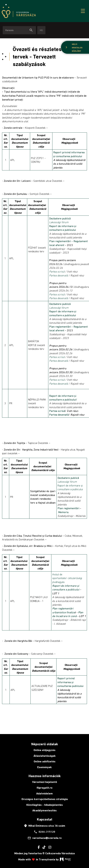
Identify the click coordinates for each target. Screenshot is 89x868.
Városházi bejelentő (45, 782)
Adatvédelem (44, 793)
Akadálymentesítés (44, 810)
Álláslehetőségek (45, 756)
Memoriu (63, 512)
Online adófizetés (45, 761)
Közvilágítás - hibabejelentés (45, 805)
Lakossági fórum (59, 222)
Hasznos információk (45, 776)
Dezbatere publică (60, 218)
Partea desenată (59, 275)
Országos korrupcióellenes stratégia (45, 799)
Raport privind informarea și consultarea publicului (70, 682)
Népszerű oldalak (45, 744)
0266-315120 (44, 832)
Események (44, 767)
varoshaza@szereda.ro (45, 838)
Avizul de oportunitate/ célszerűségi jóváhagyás (67, 578)
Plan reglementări (69, 508)
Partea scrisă (57, 271)
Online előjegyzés (44, 750)
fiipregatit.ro (44, 788)
